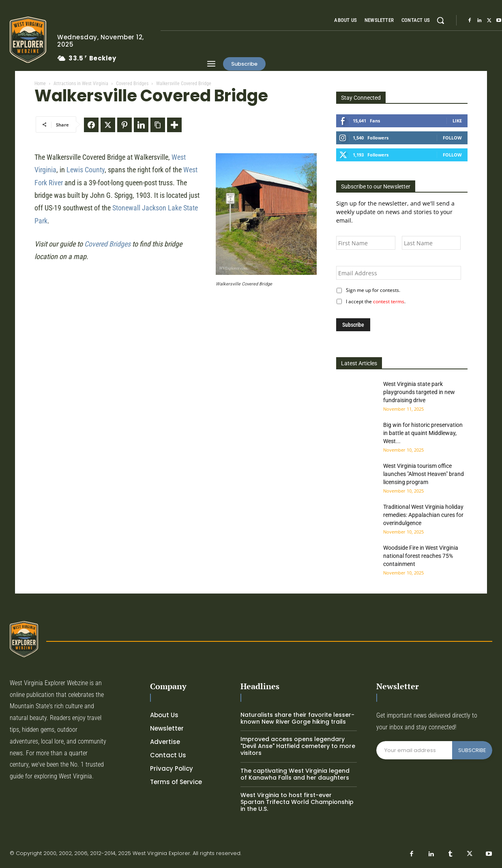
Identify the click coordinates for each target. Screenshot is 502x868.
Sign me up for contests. (372, 290)
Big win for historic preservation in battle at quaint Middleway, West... (423, 433)
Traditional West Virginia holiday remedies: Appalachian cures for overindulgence (423, 515)
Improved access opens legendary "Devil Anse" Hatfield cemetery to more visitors (298, 746)
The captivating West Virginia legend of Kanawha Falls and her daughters (295, 774)
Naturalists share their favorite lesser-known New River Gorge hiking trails (297, 718)
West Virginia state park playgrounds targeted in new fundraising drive (419, 392)
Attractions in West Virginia (81, 84)
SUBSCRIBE (472, 750)
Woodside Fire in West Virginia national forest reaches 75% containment (421, 556)
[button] (440, 20)
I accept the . (374, 301)
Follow (452, 138)
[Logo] (27, 40)
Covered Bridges (132, 84)
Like (457, 121)
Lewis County (86, 170)
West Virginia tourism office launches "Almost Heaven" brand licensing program (424, 474)
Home (40, 84)
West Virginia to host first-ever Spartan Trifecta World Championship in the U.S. (297, 802)
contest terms (389, 301)
